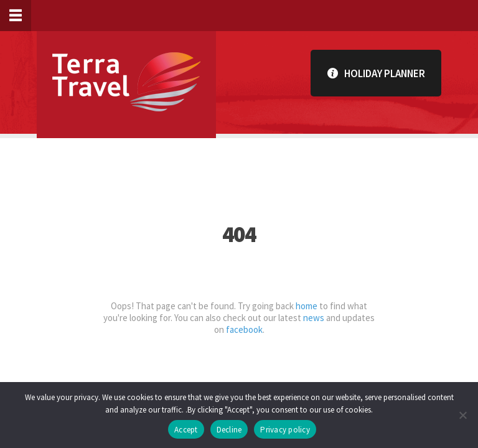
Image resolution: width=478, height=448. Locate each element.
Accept (186, 430)
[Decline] (462, 415)
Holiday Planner (376, 73)
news (314, 318)
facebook (244, 329)
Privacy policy (285, 430)
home (307, 306)
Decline (229, 430)
